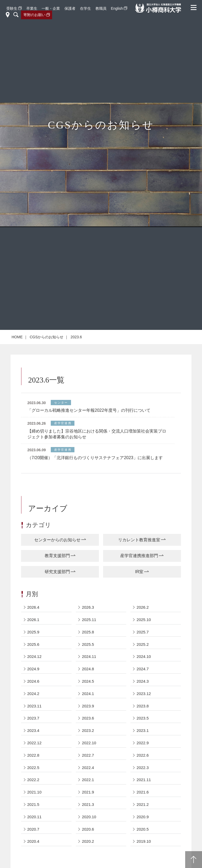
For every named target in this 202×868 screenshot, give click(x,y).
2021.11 (144, 780)
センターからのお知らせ (57, 540)
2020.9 (143, 817)
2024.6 (33, 681)
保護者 (70, 8)
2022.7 (88, 755)
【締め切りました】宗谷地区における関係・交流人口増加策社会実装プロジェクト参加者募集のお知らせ (97, 434)
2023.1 (143, 730)
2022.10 (89, 743)
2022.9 (143, 743)
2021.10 (34, 792)
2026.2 (143, 607)
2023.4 (33, 730)
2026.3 (88, 607)
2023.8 (143, 706)
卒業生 (32, 8)
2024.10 (144, 656)
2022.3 (143, 768)
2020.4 (33, 841)
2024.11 (89, 656)
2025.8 (88, 632)
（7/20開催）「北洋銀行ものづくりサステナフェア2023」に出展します (95, 458)
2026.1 (33, 620)
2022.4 (88, 768)
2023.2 (88, 730)
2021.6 (143, 792)
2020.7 (33, 829)
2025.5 (88, 644)
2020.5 (143, 829)
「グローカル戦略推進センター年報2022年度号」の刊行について (89, 410)
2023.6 (88, 718)
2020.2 (88, 841)
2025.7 (143, 632)
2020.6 (88, 829)
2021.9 (88, 792)
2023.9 (88, 706)
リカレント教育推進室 (139, 540)
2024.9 (33, 669)
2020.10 (89, 817)
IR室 (139, 572)
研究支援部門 (57, 572)
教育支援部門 (57, 556)
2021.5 (33, 804)
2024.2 (33, 694)
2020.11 (34, 817)
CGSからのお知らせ (47, 337)
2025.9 (33, 632)
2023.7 (33, 718)
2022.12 (34, 743)
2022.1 (88, 780)
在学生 (85, 8)
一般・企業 (51, 8)
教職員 (101, 8)
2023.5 (143, 718)
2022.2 (33, 780)
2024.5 (88, 681)
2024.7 (143, 669)
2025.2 (143, 644)
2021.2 (143, 804)
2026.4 (33, 607)
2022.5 (33, 768)
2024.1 (88, 694)
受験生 (12, 8)
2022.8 (33, 755)
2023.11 (34, 706)
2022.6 (143, 755)
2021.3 (88, 804)
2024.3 (143, 681)
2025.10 (144, 620)
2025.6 (33, 644)
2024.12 (34, 656)
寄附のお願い (34, 15)
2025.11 (89, 620)
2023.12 (144, 694)
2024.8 (88, 669)
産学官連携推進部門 (139, 556)
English (117, 8)
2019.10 (144, 841)
